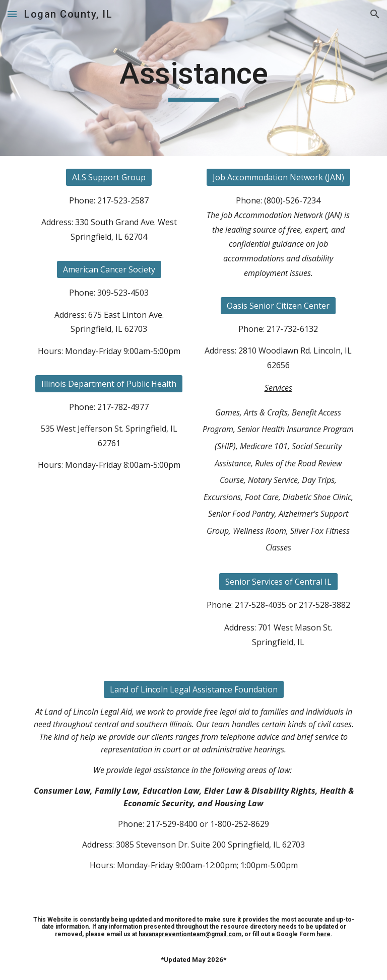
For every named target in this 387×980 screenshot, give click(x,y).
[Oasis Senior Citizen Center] (278, 306)
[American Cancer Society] (109, 269)
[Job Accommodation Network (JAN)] (278, 177)
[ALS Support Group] (109, 177)
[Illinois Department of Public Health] (109, 384)
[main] (193, 78)
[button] (12, 14)
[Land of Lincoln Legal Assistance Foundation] (194, 689)
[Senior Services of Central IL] (278, 582)
